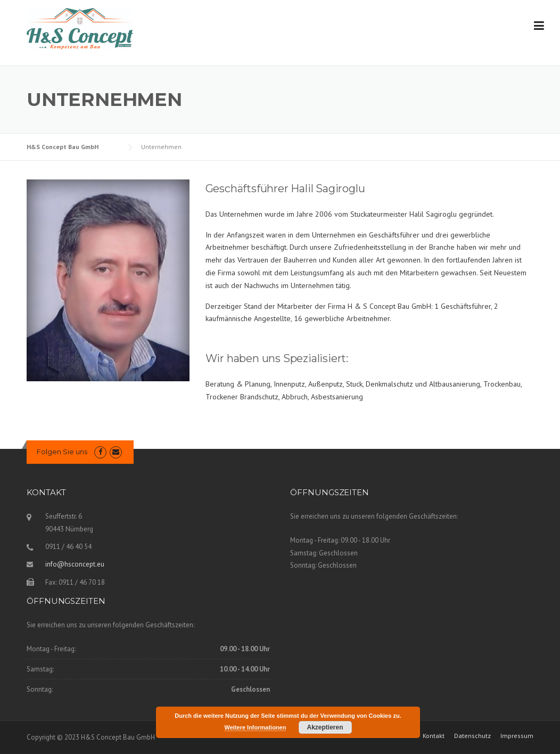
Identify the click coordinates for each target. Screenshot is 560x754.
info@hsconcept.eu (75, 564)
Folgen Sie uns (62, 452)
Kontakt (434, 736)
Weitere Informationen (256, 727)
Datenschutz (472, 736)
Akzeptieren (325, 727)
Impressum (517, 736)
